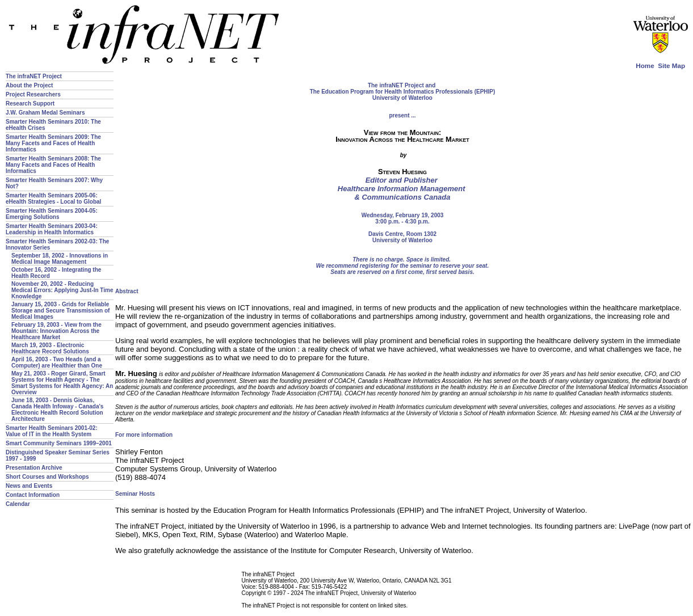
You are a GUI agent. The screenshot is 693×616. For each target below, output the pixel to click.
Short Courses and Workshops (47, 477)
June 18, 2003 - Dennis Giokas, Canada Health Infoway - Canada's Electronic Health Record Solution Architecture (57, 410)
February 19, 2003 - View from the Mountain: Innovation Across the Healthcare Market (56, 331)
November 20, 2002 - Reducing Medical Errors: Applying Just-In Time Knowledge (62, 290)
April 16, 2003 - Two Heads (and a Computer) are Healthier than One (57, 362)
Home (645, 66)
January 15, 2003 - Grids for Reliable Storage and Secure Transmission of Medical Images (60, 311)
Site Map (671, 66)
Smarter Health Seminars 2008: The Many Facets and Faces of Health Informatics (53, 165)
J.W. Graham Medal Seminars (45, 113)
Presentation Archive (34, 468)
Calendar (18, 504)
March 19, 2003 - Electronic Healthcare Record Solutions (50, 348)
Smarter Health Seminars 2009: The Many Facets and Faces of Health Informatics (53, 143)
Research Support (30, 104)
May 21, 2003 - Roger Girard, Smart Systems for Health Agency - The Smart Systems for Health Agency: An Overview (62, 383)
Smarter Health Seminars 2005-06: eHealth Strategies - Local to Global (53, 199)
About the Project (29, 85)
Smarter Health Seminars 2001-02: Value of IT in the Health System (52, 431)
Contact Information (33, 495)
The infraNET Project (34, 76)
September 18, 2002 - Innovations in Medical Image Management (60, 259)
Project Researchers (33, 94)
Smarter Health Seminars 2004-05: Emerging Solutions (52, 214)
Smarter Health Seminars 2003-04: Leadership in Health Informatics (52, 229)
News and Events (29, 486)
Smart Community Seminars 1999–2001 (59, 443)
